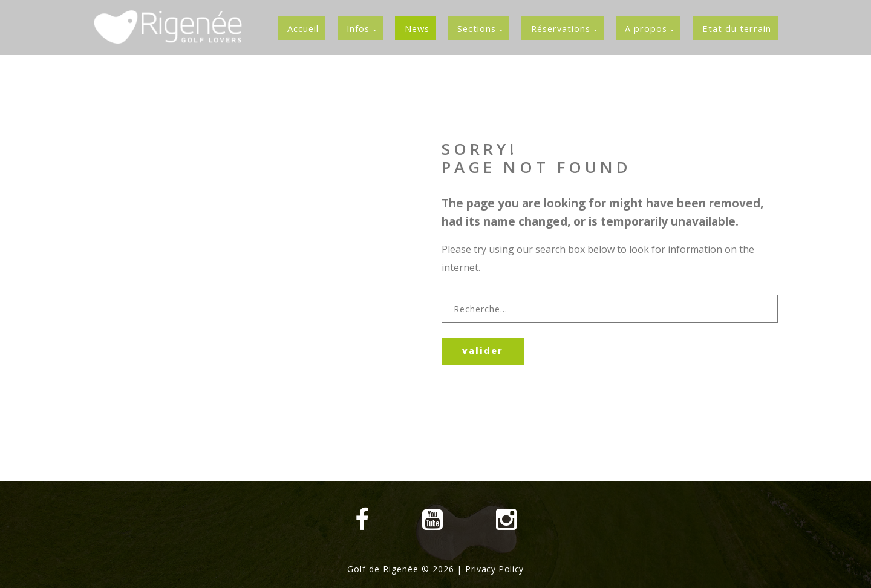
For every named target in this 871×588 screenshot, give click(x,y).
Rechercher (442, 296)
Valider (487, 352)
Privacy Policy (495, 569)
